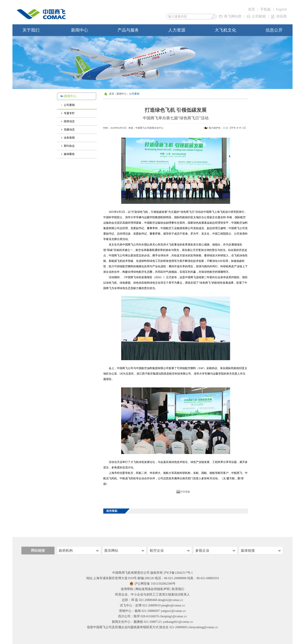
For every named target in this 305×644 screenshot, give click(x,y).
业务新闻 (69, 138)
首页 (252, 9)
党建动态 (69, 130)
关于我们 (31, 30)
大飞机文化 (225, 30)
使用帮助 (127, 589)
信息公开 (274, 30)
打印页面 (185, 492)
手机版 (266, 9)
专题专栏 (69, 113)
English (281, 9)
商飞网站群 (233, 16)
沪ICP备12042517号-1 (178, 573)
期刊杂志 (69, 146)
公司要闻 (69, 105)
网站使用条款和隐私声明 (152, 589)
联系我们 (178, 589)
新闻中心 (80, 30)
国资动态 (69, 121)
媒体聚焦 (69, 154)
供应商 (281, 16)
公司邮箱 (259, 16)
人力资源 (177, 30)
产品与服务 (128, 30)
